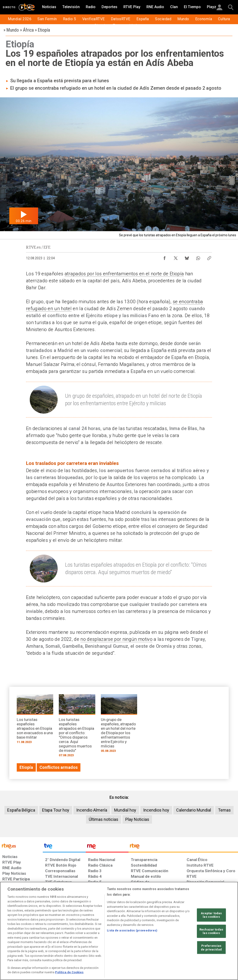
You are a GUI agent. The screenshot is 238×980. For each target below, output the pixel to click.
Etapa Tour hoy (56, 810)
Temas (224, 810)
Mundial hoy (125, 810)
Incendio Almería (92, 810)
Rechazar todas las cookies (211, 931)
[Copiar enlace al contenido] (209, 257)
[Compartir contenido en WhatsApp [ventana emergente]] (198, 257)
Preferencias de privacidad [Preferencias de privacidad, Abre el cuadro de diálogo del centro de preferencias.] (211, 948)
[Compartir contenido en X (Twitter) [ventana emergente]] (176, 257)
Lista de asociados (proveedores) (132, 930)
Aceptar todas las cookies (211, 915)
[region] (119, 931)
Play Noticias (137, 819)
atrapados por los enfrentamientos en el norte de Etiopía (124, 274)
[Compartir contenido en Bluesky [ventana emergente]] (187, 257)
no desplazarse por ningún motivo (116, 639)
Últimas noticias (104, 819)
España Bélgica (21, 810)
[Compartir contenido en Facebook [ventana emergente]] (165, 257)
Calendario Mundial (194, 810)
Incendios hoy (156, 810)
